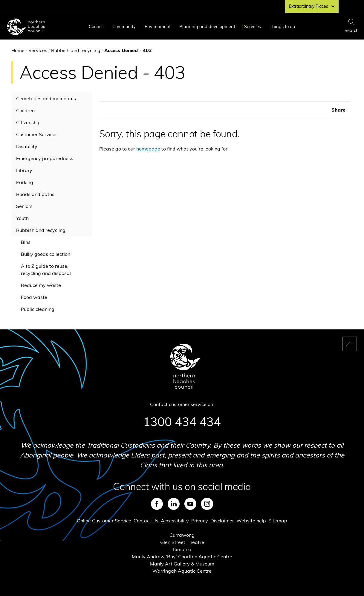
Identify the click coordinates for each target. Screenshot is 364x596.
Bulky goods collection (46, 254)
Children (25, 110)
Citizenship (28, 122)
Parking (25, 182)
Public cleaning (38, 309)
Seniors (24, 206)
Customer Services (37, 134)
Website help (251, 521)
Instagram (207, 504)
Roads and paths (35, 194)
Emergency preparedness (45, 158)
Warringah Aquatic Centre (182, 571)
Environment (158, 26)
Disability (27, 146)
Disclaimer (222, 521)
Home (18, 50)
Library (24, 170)
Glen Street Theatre (182, 542)
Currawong (182, 535)
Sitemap (278, 521)
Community (124, 26)
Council (96, 26)
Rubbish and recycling (76, 50)
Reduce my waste (41, 285)
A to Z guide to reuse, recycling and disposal (46, 270)
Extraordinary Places (312, 6)
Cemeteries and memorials (46, 98)
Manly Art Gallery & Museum (182, 564)
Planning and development (207, 26)
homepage (148, 149)
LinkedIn (174, 504)
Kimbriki (182, 549)
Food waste (34, 297)
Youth (22, 218)
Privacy (200, 521)
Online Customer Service (104, 521)
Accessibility (175, 521)
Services (253, 26)
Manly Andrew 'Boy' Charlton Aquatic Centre (182, 557)
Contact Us (146, 521)
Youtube (190, 504)
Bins (26, 242)
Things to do (282, 26)
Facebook (157, 504)
